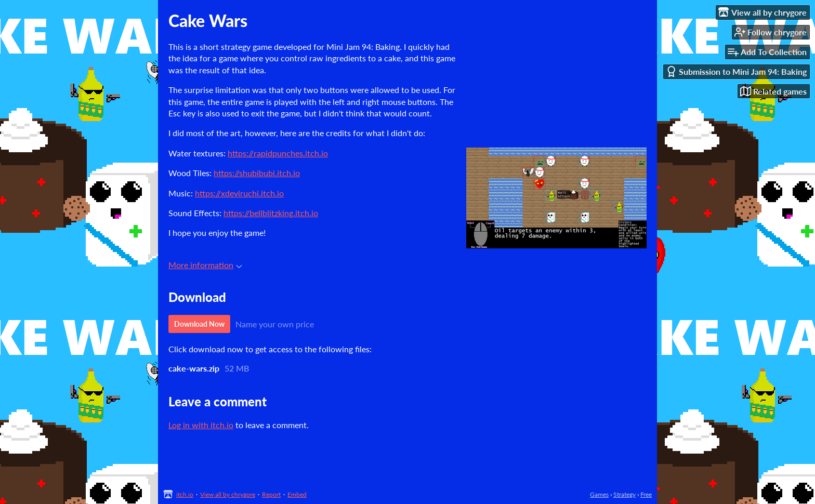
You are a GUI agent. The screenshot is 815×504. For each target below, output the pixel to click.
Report (271, 494)
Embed (297, 494)
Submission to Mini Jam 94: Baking (736, 71)
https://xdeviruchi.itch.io (239, 193)
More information (205, 265)
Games (599, 494)
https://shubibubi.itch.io (257, 173)
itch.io (185, 494)
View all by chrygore (228, 494)
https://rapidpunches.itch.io (278, 153)
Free (646, 494)
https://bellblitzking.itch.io (271, 213)
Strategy (625, 494)
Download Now (199, 324)
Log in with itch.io (201, 425)
